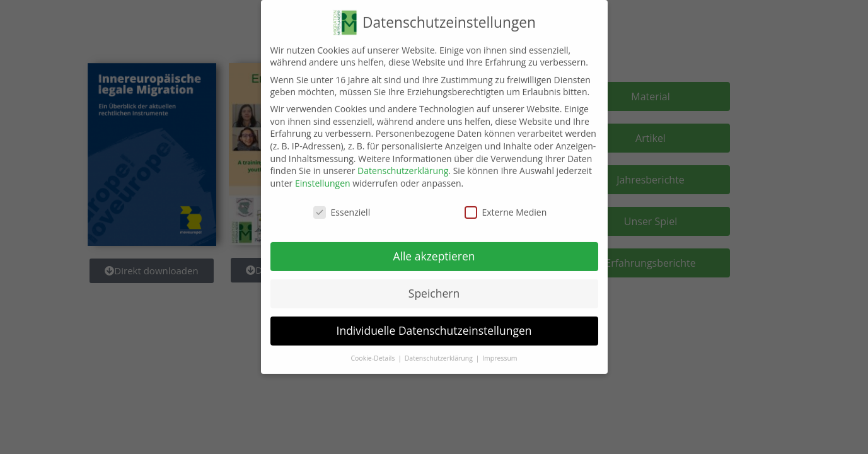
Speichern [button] (434, 287)
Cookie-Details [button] (373, 352)
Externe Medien (506, 206)
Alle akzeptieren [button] (434, 250)
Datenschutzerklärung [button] (440, 352)
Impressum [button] (500, 352)
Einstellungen (323, 177)
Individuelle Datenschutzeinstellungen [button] (434, 324)
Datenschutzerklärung (403, 164)
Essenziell (342, 206)
